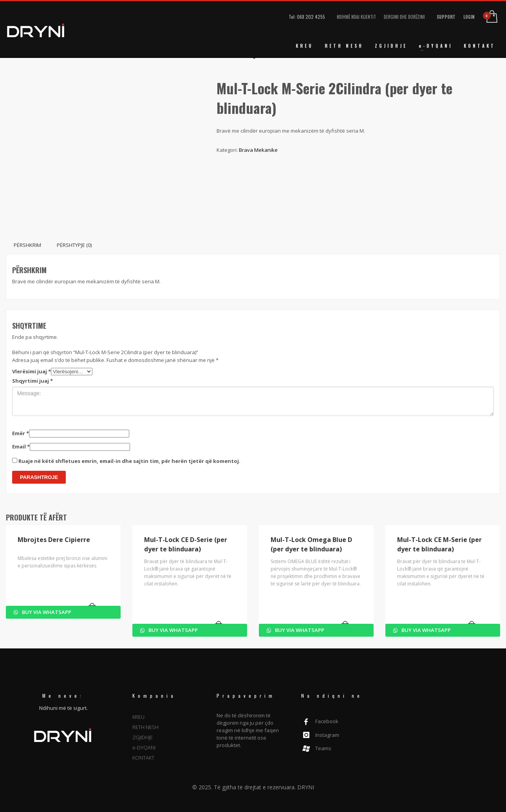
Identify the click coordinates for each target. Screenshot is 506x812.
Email (21, 447)
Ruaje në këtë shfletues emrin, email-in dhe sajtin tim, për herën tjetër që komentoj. (129, 461)
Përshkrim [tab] (27, 245)
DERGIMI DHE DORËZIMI (404, 17)
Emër (21, 433)
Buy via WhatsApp (46, 612)
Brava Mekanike (258, 150)
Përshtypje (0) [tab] (74, 245)
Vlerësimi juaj (32, 371)
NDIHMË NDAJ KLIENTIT (356, 17)
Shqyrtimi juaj (33, 381)
